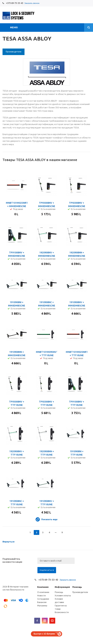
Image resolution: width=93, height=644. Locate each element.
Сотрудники (43, 599)
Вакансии (42, 602)
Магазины (42, 606)
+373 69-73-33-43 (15, 3)
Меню (14, 27)
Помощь (77, 587)
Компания (43, 587)
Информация (62, 587)
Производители (80, 592)
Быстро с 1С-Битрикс (44, 634)
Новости (41, 596)
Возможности (62, 612)
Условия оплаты (63, 596)
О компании (43, 592)
